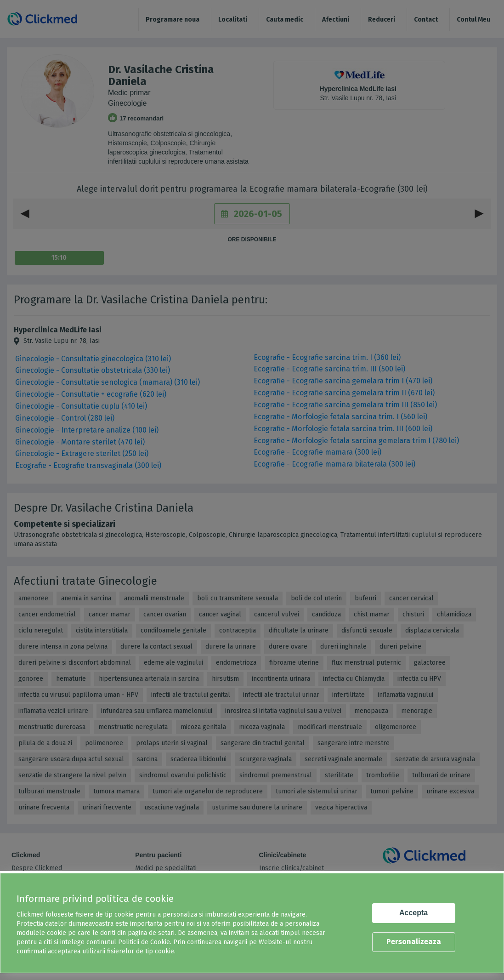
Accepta (413, 913)
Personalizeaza (414, 942)
